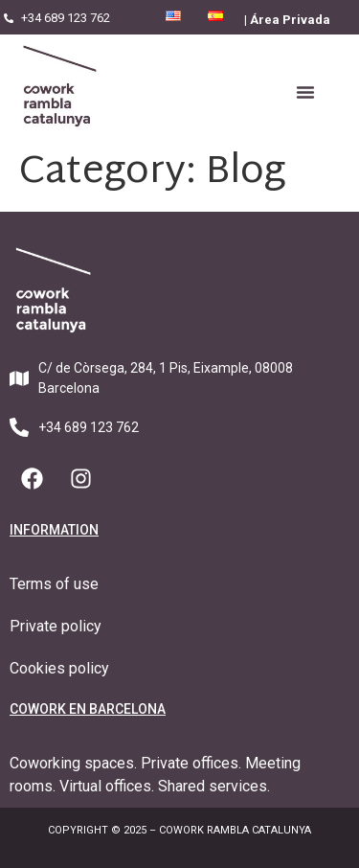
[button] (305, 92)
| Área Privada (287, 20)
